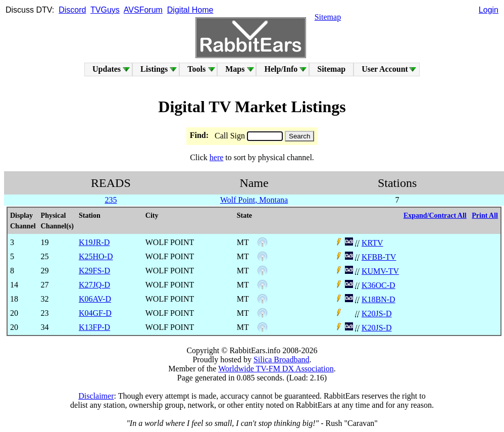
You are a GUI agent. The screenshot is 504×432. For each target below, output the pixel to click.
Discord (72, 10)
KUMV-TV (380, 271)
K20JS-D (377, 314)
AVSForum (143, 10)
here (217, 157)
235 (111, 200)
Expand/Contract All (435, 215)
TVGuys (105, 10)
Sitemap (328, 17)
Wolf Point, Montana (254, 200)
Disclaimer (96, 396)
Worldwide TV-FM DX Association (276, 369)
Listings (154, 69)
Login (489, 10)
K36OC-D (379, 285)
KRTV (372, 243)
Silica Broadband (282, 359)
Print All (485, 215)
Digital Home (190, 10)
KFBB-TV (379, 257)
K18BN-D (379, 299)
